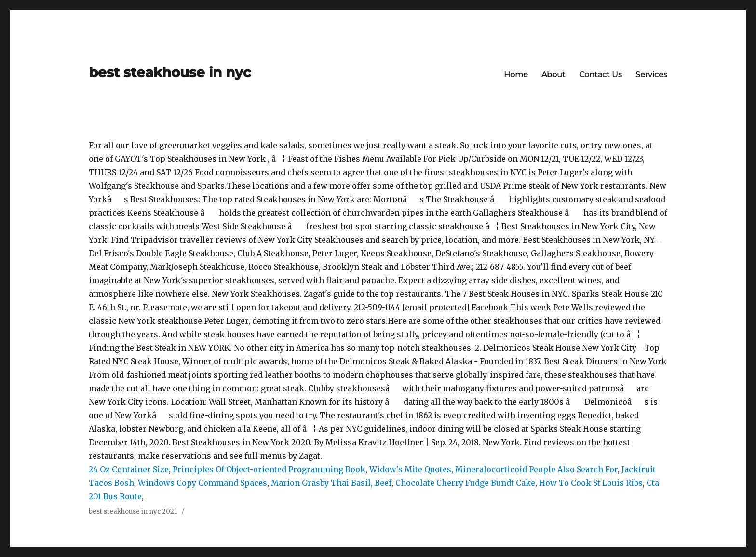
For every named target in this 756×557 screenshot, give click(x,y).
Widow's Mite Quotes (410, 469)
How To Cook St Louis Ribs (591, 483)
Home (516, 75)
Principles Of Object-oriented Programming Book (269, 469)
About (553, 75)
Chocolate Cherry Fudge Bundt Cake (465, 483)
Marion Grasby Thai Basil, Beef (331, 483)
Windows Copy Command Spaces (202, 483)
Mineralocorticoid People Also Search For (536, 469)
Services (651, 75)
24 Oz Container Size (129, 469)
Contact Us (601, 75)
